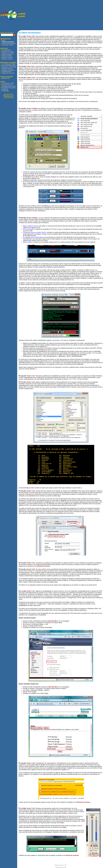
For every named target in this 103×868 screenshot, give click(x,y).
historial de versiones (43, 566)
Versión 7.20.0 (31, 569)
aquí (59, 496)
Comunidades (6, 50)
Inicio (4, 40)
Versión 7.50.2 (31, 54)
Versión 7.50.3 (31, 36)
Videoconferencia (8, 85)
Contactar (5, 89)
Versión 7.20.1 (31, 563)
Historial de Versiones (9, 43)
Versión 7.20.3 (31, 382)
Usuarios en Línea (8, 51)
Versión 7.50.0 (31, 78)
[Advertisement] (64, 15)
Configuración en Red (9, 86)
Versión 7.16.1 (31, 591)
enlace (62, 823)
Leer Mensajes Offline (9, 64)
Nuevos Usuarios (7, 57)
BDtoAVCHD (6, 78)
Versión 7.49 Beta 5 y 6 (33, 108)
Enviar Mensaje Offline (9, 66)
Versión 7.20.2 (31, 491)
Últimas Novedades (8, 42)
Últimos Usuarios (7, 54)
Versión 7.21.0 (31, 376)
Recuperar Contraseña (9, 67)
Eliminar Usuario (7, 69)
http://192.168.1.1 (53, 621)
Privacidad (5, 91)
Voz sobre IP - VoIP (8, 83)
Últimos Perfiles (7, 56)
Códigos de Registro (8, 70)
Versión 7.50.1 (31, 66)
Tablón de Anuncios (8, 73)
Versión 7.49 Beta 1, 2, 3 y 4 (35, 218)
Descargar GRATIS (8, 45)
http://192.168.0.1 (53, 687)
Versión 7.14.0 (31, 808)
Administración (7, 72)
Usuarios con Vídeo (8, 53)
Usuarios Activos (7, 59)
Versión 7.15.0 (31, 763)
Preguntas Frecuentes (9, 88)
